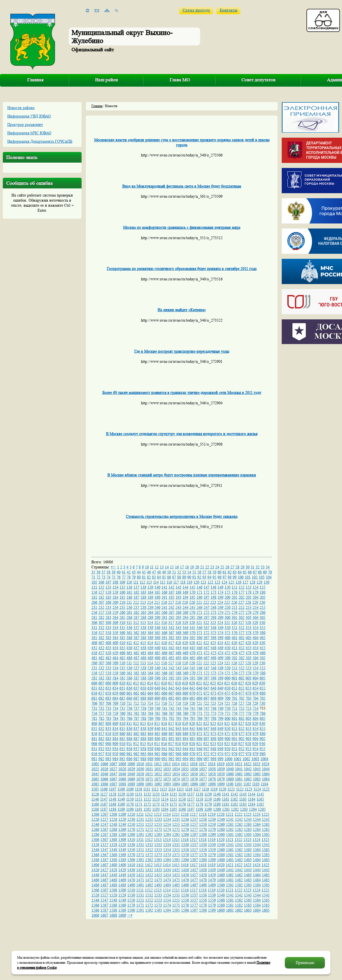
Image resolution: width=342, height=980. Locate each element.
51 (174, 572)
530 (262, 663)
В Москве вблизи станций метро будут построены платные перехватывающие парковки (182, 475)
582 (101, 678)
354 (256, 628)
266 (164, 612)
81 (144, 577)
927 (241, 744)
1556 (185, 900)
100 (241, 577)
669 (185, 693)
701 (234, 698)
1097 (203, 784)
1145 (260, 794)
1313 (158, 840)
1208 (113, 814)
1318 (203, 840)
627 (241, 683)
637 (136, 688)
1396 (185, 860)
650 (227, 688)
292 (171, 617)
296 (199, 617)
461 (129, 653)
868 (178, 734)
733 (108, 708)
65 (245, 572)
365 (157, 633)
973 (213, 754)
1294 (167, 834)
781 (94, 718)
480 (263, 653)
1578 (203, 905)
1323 (248, 840)
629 (255, 683)
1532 (149, 895)
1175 (173, 804)
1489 (122, 885)
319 (185, 622)
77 (124, 577)
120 (196, 582)
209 (115, 602)
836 (129, 728)
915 (157, 744)
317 (171, 622)
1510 (131, 890)
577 (242, 673)
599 (220, 678)
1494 (167, 885)
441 (164, 648)
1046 (104, 774)
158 (108, 592)
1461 (230, 875)
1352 (149, 850)
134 (115, 587)
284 (115, 617)
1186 (95, 809)
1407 (104, 865)
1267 (104, 829)
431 (94, 648)
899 (220, 739)
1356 (185, 850)
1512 (149, 890)
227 (241, 602)
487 (136, 658)
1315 (176, 840)
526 (234, 663)
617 (171, 683)
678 (249, 693)
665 (157, 693)
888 (143, 739)
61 (225, 572)
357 (101, 633)
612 (136, 683)
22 (207, 567)
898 (213, 739)
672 (206, 693)
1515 (176, 890)
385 (122, 638)
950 (227, 749)
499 (220, 658)
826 (234, 723)
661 (129, 693)
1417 (194, 865)
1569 (122, 905)
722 (206, 703)
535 (122, 668)
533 (108, 668)
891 (164, 739)
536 (129, 668)
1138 (199, 794)
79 (134, 577)
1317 (194, 840)
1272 (149, 829)
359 (115, 633)
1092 (158, 784)
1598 (203, 910)
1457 (194, 875)
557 (101, 673)
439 (150, 648)
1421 (230, 865)
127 (245, 582)
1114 (172, 789)
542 (171, 668)
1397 (194, 860)
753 (249, 708)
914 (150, 744)
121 (203, 582)
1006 (104, 764)
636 (129, 688)
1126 (95, 794)
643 (178, 688)
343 (178, 628)
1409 (122, 865)
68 (260, 572)
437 (136, 648)
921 (199, 744)
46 (149, 572)
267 (171, 612)
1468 (113, 880)
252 (242, 607)
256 (94, 612)
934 (115, 749)
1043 (257, 769)
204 (256, 597)
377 (242, 633)
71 (93, 577)
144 (185, 587)
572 (206, 673)
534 (115, 668)
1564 (257, 900)
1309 (122, 840)
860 (122, 734)
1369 (122, 855)
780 (263, 713)
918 (178, 744)
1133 (156, 794)
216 (164, 602)
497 (206, 658)
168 (178, 592)
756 (94, 713)
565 (157, 673)
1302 (239, 834)
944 (185, 749)
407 (101, 643)
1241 (230, 819)
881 (94, 739)
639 (150, 688)
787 (136, 718)
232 (101, 607)
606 (94, 683)
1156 (182, 799)
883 (108, 739)
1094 (176, 784)
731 (94, 708)
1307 (104, 840)
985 (122, 759)
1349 (122, 850)
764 (150, 713)
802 (242, 718)
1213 (158, 814)
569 (185, 673)
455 (263, 648)
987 (136, 759)
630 (262, 683)
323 (213, 622)
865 (157, 734)
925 (227, 744)
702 (242, 698)
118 (183, 582)
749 (220, 708)
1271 (140, 829)
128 (252, 582)
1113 (163, 789)
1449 (122, 875)
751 (234, 708)
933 (108, 749)
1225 (265, 814)
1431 (140, 870)
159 (115, 592)
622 (206, 683)
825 (227, 723)
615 (157, 683)
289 (150, 617)
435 (122, 648)
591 (164, 678)
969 (185, 754)
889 (150, 739)
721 (199, 703)
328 (248, 622)
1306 (95, 840)
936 (129, 749)
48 (159, 572)
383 (108, 638)
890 (157, 739)
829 (255, 723)
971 (199, 754)
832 (101, 728)
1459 (212, 875)
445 (192, 648)
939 (150, 749)
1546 (95, 900)
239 (150, 607)
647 (206, 688)
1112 (155, 789)
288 (143, 617)
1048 (122, 774)
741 (164, 708)
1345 (266, 845)
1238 (203, 819)
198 (213, 597)
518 (178, 663)
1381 (230, 855)
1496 (185, 885)
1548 (113, 900)
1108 (121, 789)
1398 (203, 860)
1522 (239, 890)
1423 (248, 865)
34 (268, 567)
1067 (113, 779)
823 (213, 723)
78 (129, 577)
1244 (257, 819)
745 (192, 708)
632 (101, 688)
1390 (131, 860)
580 (263, 673)
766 (164, 713)
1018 (212, 764)
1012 (158, 764)
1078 (212, 779)
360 (122, 633)
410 (122, 643)
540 (157, 668)
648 (213, 688)
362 (136, 633)
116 (169, 582)
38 (108, 572)
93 (204, 577)
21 (202, 567)
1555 (176, 900)
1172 (147, 804)
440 (157, 648)
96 (219, 577)
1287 (104, 834)
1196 (182, 809)
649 (220, 688)
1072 (158, 779)
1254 (167, 824)
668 (178, 693)
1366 (95, 855)
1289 (122, 834)
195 (192, 597)
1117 (197, 789)
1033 (167, 769)
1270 (131, 829)
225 (227, 602)
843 (178, 728)
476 (234, 653)
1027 (113, 769)
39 (114, 572)
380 (263, 633)
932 (101, 749)
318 (178, 622)
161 (129, 592)
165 (157, 592)
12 (157, 567)
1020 (230, 764)
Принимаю (305, 963)
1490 (131, 885)
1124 (257, 789)
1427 (104, 870)
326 (234, 622)
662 (136, 693)
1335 (176, 845)
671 (199, 693)
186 (129, 597)
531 (94, 668)
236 (129, 607)
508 (108, 663)
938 (143, 749)
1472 (149, 880)
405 (263, 638)
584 (115, 678)
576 (234, 673)
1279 (212, 829)
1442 (239, 870)
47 (154, 572)
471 (199, 653)
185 (122, 597)
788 (143, 718)
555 (263, 668)
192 (171, 597)
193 (178, 597)
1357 (194, 850)
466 (164, 653)
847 (206, 728)
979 (256, 754)
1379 (212, 855)
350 (227, 628)
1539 (212, 895)
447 (206, 648)
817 (171, 723)
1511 (140, 890)
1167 (104, 804)
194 (185, 597)
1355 (176, 850)
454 (256, 648)
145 (192, 587)
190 (157, 597)
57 (204, 572)
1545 (266, 895)
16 (177, 567)
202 (242, 597)
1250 (131, 824)
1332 (149, 845)
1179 (208, 804)
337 (136, 628)
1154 (165, 799)
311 (129, 622)
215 (157, 602)
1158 (199, 799)
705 (263, 698)
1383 (248, 855)
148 (213, 587)
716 (164, 703)
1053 (167, 774)
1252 (149, 824)
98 (230, 577)
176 (234, 592)
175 (227, 592)
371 (199, 633)
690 (157, 698)
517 (171, 663)
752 (242, 708)
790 (157, 718)
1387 (104, 860)
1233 (158, 819)
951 (234, 749)
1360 (221, 850)
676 (234, 693)
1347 (104, 850)
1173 (156, 804)
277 (242, 612)
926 (234, 744)
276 (234, 612)
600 (227, 678)
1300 (221, 834)
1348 (113, 850)
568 (178, 673)
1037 (203, 769)
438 (143, 648)
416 (164, 643)
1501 (230, 885)
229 (255, 602)
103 (262, 577)
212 (136, 602)
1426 (95, 870)
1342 (239, 845)
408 (108, 643)
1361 (230, 850)
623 (213, 683)
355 (263, 628)
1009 (131, 764)
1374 (167, 855)
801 (234, 718)
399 (220, 638)
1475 (176, 880)
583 (108, 678)
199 (220, 597)
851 (234, 728)
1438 (203, 870)
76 (119, 577)
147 (206, 587)
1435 (176, 870)
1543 (248, 895)
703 (249, 698)
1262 (239, 824)
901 (234, 739)
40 (119, 572)
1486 (95, 885)
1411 (140, 865)
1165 (260, 799)
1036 (194, 769)
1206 (95, 814)
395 (192, 638)
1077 (203, 779)
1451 (140, 875)
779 (256, 713)
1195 (173, 809)
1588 (113, 910)
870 (192, 734)
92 (199, 577)
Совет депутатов (258, 80)
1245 (266, 819)
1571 (140, 905)
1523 (248, 890)
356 (94, 633)
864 (150, 734)
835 (122, 728)
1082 (248, 779)
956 (94, 754)
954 (256, 749)
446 (199, 648)
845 (192, 728)
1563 (248, 900)
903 (249, 739)
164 (150, 592)
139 (150, 587)
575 (227, 673)
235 (122, 607)
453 (249, 648)
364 (150, 633)
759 (115, 713)
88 (179, 577)
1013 (167, 764)
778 (249, 713)
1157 (191, 799)
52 (179, 572)
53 (184, 572)
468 (178, 653)
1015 (185, 764)
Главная (35, 80)
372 (206, 633)
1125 (266, 789)
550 (227, 668)
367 (171, 633)
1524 (256, 890)
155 (263, 587)
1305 (266, 834)
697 (206, 698)
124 (224, 582)
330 (262, 622)
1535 (176, 895)
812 (136, 723)
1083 (257, 779)
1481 (230, 880)
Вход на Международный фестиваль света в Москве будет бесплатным (182, 186)
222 (206, 602)
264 (150, 612)
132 (101, 587)
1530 (131, 895)
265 (157, 612)
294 (185, 617)
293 (178, 617)
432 (101, 648)
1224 (256, 814)
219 (185, 602)
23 (212, 567)
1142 (234, 794)
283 (108, 617)
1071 (149, 779)
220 (192, 602)
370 (192, 633)
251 (234, 607)
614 (150, 683)
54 (189, 572)
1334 (167, 845)
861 (129, 734)
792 (171, 718)
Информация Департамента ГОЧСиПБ (40, 141)
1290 (131, 834)
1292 (149, 834)
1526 (95, 895)
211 (129, 602)
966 (164, 754)
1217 (194, 814)
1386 (95, 860)
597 (206, 678)
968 (178, 754)
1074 (176, 779)
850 (227, 728)
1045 (95, 774)
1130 (130, 794)
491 (164, 658)
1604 (257, 910)
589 (150, 678)
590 (157, 678)
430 (262, 643)
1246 (95, 824)
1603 (248, 910)
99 (235, 577)
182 (101, 597)
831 (94, 728)
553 (249, 668)
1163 (243, 799)
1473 (158, 880)
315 (157, 622)
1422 (239, 865)
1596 (185, 910)
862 (136, 734)
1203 (244, 809)
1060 (230, 774)
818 (178, 723)
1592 (149, 910)
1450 (131, 875)
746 (199, 708)
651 (234, 688)
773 (213, 713)
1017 (203, 764)
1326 (95, 845)
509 (115, 663)
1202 (235, 809)
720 (192, 703)
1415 (176, 865)
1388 (113, 860)
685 (122, 698)
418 (178, 643)
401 (234, 638)
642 (171, 688)
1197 (191, 809)
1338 (203, 845)
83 (154, 577)
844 (185, 728)
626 (234, 683)
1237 (194, 819)
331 (94, 628)
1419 (212, 865)
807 (101, 723)
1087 (113, 784)
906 (94, 744)
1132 (147, 794)
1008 (122, 764)
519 (185, 663)
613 (143, 683)
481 (94, 658)
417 (171, 643)
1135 (173, 794)
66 (250, 572)
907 (101, 744)
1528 (113, 895)
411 (129, 643)
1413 (158, 865)
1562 (239, 900)
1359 (212, 850)
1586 (95, 910)
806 (94, 723)
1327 (104, 845)
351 (234, 628)
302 (242, 617)
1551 (140, 900)
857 (101, 734)
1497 (194, 885)
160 (122, 592)
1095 (185, 784)
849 (220, 728)
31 (253, 567)
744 (185, 708)
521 (199, 663)
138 (143, 587)
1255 (176, 824)
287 (136, 617)
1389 (122, 860)
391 (164, 638)
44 (139, 572)
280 (263, 612)
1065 (95, 779)
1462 (239, 875)
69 (265, 572)
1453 (158, 875)
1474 (167, 880)
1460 (221, 875)
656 (94, 693)
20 (197, 567)
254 (256, 607)
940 (157, 749)
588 (143, 678)
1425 (265, 865)
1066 (104, 779)
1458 (203, 875)
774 (220, 713)
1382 (239, 855)
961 (129, 754)
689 (150, 698)
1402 (239, 860)
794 (185, 718)
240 (157, 607)
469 (185, 653)
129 (259, 582)
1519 (212, 890)
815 (157, 723)
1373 (158, 855)
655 (263, 688)
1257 (194, 824)
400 (227, 638)
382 (101, 638)
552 (242, 668)
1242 (239, 819)
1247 (104, 824)
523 (213, 663)
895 (192, 739)
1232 (149, 819)
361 (129, 633)
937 (136, 749)
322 (206, 622)
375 (227, 633)
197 (206, 597)
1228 (113, 819)
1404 (257, 860)
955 (263, 749)
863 (143, 734)
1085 (95, 784)
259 (115, 612)
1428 (113, 870)
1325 (265, 840)
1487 (104, 885)
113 (149, 582)
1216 (185, 814)
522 (206, 663)
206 (94, 602)
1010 (140, 764)
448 (213, 648)
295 (192, 617)
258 (108, 612)
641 (164, 688)
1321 (230, 840)
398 (213, 638)
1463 (248, 875)
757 (101, 713)
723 (213, 703)
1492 (149, 885)
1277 (194, 829)
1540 (221, 895)
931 (94, 749)
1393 (158, 860)
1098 (212, 784)
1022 (248, 764)
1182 (234, 804)
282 (101, 617)
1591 (140, 910)
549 (220, 668)
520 (192, 663)
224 (220, 602)
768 (178, 713)
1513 (158, 890)
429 (255, 643)
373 (213, 633)
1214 (167, 814)
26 (227, 567)
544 (185, 668)
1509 (122, 890)
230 (262, 602)
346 (199, 628)
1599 (212, 910)
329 (255, 622)
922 (206, 744)
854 (256, 728)
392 (171, 638)
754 (256, 708)
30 (248, 567)
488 (143, 658)
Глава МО (180, 80)
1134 (165, 794)
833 (108, 728)
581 (94, 678)
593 (178, 678)
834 (115, 728)
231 (94, 607)
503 (249, 658)
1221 (230, 814)
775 (227, 713)
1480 (221, 880)
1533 (158, 895)
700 (227, 698)
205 (263, 597)
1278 (203, 829)
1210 (131, 814)
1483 (248, 880)
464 (150, 653)
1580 (221, 905)
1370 (131, 855)
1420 (221, 865)
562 (136, 673)
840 (157, 728)
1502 (239, 885)
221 (199, 602)
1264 (257, 824)
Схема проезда (196, 10)
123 (217, 582)
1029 (131, 769)
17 (182, 567)
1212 (149, 814)
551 (234, 668)
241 (164, 607)
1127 (104, 794)
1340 (221, 845)
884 (115, 739)
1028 (122, 769)
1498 (203, 885)
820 (192, 723)
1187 (104, 809)
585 (122, 678)
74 (108, 577)
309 (115, 622)
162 (136, 592)
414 (150, 643)
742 (171, 708)
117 (176, 582)
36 (98, 572)
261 (129, 612)
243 (178, 607)
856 (94, 734)
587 (136, 678)
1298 (203, 834)
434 (115, 648)
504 (256, 658)
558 (108, 673)
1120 (222, 789)
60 (219, 572)
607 (101, 683)
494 (185, 658)
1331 (140, 845)
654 (256, 688)
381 (94, 638)
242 (171, 607)
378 (249, 633)
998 (213, 759)
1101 (238, 784)
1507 (104, 890)
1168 (113, 804)
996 (199, 759)
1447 (104, 875)
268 (178, 612)
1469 (122, 880)
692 (171, 698)
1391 (140, 860)
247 (206, 607)
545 (192, 668)
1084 (266, 779)
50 (169, 572)
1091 (149, 784)
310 (122, 622)
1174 (165, 804)
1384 (257, 855)
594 (185, 678)
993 (178, 759)
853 (249, 728)
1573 (158, 905)
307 (101, 622)
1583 (248, 905)
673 (213, 693)
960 (122, 754)
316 (164, 622)
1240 (221, 819)
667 (171, 693)
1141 (226, 794)
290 (157, 617)
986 (129, 759)
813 (143, 723)
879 (256, 734)
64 (240, 572)
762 (136, 713)
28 (237, 567)
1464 (257, 875)
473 (213, 653)
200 (227, 597)
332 (101, 628)
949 (220, 749)
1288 (113, 834)
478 (249, 653)
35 (93, 572)
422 (206, 643)
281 (94, 617)
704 (256, 698)
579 (256, 673)
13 (162, 567)
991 (164, 759)
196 (199, 597)
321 (199, 622)
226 (234, 602)
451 (234, 648)
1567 (104, 905)
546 (199, 668)
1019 (221, 764)
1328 (113, 845)
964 (150, 754)
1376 (185, 855)
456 (94, 653)
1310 (131, 840)
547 (206, 668)
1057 (203, 774)
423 (213, 643)
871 (199, 734)
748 (213, 708)
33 (263, 567)
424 (220, 643)
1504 (257, 885)
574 (220, 673)
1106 (104, 789)
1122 (240, 789)
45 (144, 572)
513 (143, 663)
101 (248, 577)
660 (122, 693)
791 (164, 718)
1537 (194, 895)
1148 (113, 799)
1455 (176, 875)
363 (143, 633)
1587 (104, 910)
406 (94, 643)
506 (94, 663)
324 (220, 622)
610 (122, 683)
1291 (140, 834)
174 (220, 592)
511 (129, 663)
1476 (185, 880)
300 (227, 617)
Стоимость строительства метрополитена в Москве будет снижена (182, 516)
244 (185, 607)
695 (192, 698)
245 (192, 607)
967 (171, 754)
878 (249, 734)
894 (185, 739)
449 (220, 648)
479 (256, 653)
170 (192, 592)
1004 (264, 759)
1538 (203, 895)
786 (129, 718)
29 (242, 567)
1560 (221, 900)
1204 (253, 809)
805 (263, 718)
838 (143, 728)
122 (210, 582)
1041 (239, 769)
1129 (121, 794)
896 (199, 739)
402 (242, 638)
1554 (167, 900)
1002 (246, 759)
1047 (113, 774)
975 (227, 754)
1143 (243, 794)
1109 (130, 789)
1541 (230, 895)
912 (136, 744)
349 (220, 628)
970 (192, 754)
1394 (167, 860)
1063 (257, 774)
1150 (130, 799)
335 (122, 628)
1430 (131, 870)
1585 (266, 905)
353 (249, 628)
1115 (180, 789)
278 (249, 612)
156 (94, 592)
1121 (231, 789)
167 (171, 592)
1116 (189, 789)
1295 (176, 834)
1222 (239, 814)
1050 (140, 774)
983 (108, 759)
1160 (217, 799)
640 (157, 688)
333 (108, 628)
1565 (266, 900)
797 (206, 718)
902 (242, 739)
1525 (265, 890)
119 (190, 582)
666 (164, 693)
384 (115, 638)
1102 (247, 784)
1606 (95, 915)
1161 (226, 799)
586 (129, 678)
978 (249, 754)
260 (122, 612)
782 (101, 718)
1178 (199, 804)
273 (213, 612)
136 (129, 587)
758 (108, 713)
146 (199, 587)
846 (199, 728)
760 (122, 713)
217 (171, 602)
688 (143, 698)
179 (256, 592)
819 (185, 723)
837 (136, 728)
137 (136, 587)
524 (220, 663)
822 (206, 723)
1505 (266, 885)
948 (213, 749)
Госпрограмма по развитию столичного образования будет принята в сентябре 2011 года (182, 269)
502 (242, 658)
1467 (104, 880)
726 (234, 703)
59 (214, 572)
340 (157, 628)
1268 (113, 829)
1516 (185, 890)
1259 (212, 824)
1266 (95, 829)
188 (143, 597)
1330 (131, 845)
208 (108, 602)
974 (220, 754)
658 (108, 693)
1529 (122, 895)
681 (94, 698)
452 (242, 648)
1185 (260, 804)
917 (171, 744)
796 (199, 718)
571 (199, 673)
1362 (239, 850)
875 (227, 734)
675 (227, 693)
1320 (221, 840)
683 (108, 698)
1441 (230, 870)
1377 (194, 855)
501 (234, 658)
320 (192, 622)
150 (227, 587)
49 (164, 572)
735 (122, 708)
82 (149, 577)
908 (108, 744)
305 (263, 617)
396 (199, 638)
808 (108, 723)
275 (227, 612)
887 (136, 739)
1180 (217, 804)
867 (171, 734)
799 (220, 718)
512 (136, 663)
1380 (221, 855)
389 (150, 638)
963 (143, 754)
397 (206, 638)
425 (227, 643)
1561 (230, 900)
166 (164, 592)
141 (164, 587)
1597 (194, 910)
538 (143, 668)
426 (234, 643)
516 (164, 663)
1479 (212, 880)
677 (242, 693)
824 (220, 723)
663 (143, 693)
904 (256, 739)
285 (122, 617)
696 (199, 698)
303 (249, 617)
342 (171, 628)
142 (171, 587)
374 (220, 633)
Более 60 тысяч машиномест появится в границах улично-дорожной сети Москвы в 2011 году (182, 393)
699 (220, 698)
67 (255, 572)
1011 (149, 764)
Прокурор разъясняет (25, 124)
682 (101, 698)
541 (164, 668)
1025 (95, 769)
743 (178, 708)
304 (256, 617)
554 (256, 668)
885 (122, 739)
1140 (217, 794)
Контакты (229, 10)
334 (115, 628)
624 (220, 683)
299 (220, 617)
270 (192, 612)
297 (206, 617)
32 (258, 567)
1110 (138, 789)
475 (227, 653)
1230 (131, 819)
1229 (122, 819)
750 (227, 708)
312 (136, 622)
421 (199, 643)
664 (150, 693)
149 (220, 587)
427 (241, 643)
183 (108, 597)
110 (129, 582)
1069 (131, 779)
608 (108, 683)
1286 (95, 834)
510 (122, 663)
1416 (185, 865)
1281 (230, 829)
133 (108, 587)
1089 (131, 784)
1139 (208, 794)
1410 (131, 865)
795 (192, 718)
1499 (212, 885)
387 (136, 638)
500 (227, 658)
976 (234, 754)
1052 (158, 774)
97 (225, 577)
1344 (257, 845)
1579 (212, 905)
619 (185, 683)
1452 (149, 875)
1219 (212, 814)
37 (103, 572)
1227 (104, 819)
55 (194, 572)
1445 (266, 870)
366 (164, 633)
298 (213, 617)
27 (232, 567)
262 (136, 612)
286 (129, 617)
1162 (234, 799)
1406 (95, 865)
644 (185, 688)
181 (94, 597)
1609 (122, 915)
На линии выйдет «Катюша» (182, 310)
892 (171, 739)
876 (234, 734)
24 (217, 567)
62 (230, 572)
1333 (158, 845)
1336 (185, 845)
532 (101, 668)
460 (122, 653)
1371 (140, 855)
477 (242, 653)
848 (213, 728)
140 (157, 587)
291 (164, 617)
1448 (113, 875)
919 (185, 744)
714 (150, 703)
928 (248, 744)
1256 (185, 824)
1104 (264, 784)
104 (269, 577)
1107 (113, 789)
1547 (104, 900)
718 (178, 703)
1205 (262, 809)
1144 (252, 794)
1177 (191, 804)
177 (242, 592)
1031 (149, 769)
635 (122, 688)
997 (206, 759)
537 (136, 668)
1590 (131, 910)
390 (157, 638)
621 (199, 683)
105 (94, 582)
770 (192, 713)
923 (213, 744)
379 (256, 633)
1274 (167, 829)
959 (115, 754)
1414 (167, 865)
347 (206, 628)
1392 (149, 860)
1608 (113, 915)
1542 (239, 895)
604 (256, 678)
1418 (203, 865)
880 (263, 734)
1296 (185, 834)
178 (249, 592)
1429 (122, 870)
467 (171, 653)
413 (143, 643)
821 (199, 723)
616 (164, 683)
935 (122, 749)
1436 (185, 870)
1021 (239, 764)
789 (150, 718)
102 (255, 577)
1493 (158, 885)
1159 (208, 799)
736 (129, 708)
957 (101, 754)
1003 (255, 759)
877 (242, 734)
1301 (230, 834)
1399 (212, 860)
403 (249, 638)
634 (115, 688)
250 (227, 607)
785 (122, 718)
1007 (113, 764)
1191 (139, 809)
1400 (221, 860)
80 (139, 577)
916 (164, 744)
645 (192, 688)
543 (178, 668)
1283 (248, 829)
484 (115, 658)
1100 (230, 784)
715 (157, 703)
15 (172, 567)
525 (227, 663)
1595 (176, 910)
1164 (252, 799)
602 (242, 678)
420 (192, 643)
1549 (122, 900)
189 (150, 597)
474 (220, 653)
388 (143, 638)
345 (192, 628)
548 (213, 668)
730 (262, 703)
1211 (140, 814)
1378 (203, 855)
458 (108, 653)
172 (206, 592)
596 (199, 678)
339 (150, 628)
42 (129, 572)
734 (115, 708)
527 (241, 663)
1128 (113, 794)
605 (263, 678)
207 (101, 602)
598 (213, 678)
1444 (257, 870)
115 (163, 582)
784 (115, 718)
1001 (237, 759)
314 (150, 622)
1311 (140, 840)
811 (129, 723)
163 (143, 592)
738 (143, 708)
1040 (230, 769)
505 (263, 658)
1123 (249, 789)
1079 (221, 779)
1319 (212, 840)
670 (192, 693)
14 (167, 567)
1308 (113, 840)
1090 (140, 784)
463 (143, 653)
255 (263, 607)
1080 (230, 779)
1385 (266, 855)
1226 (95, 819)
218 (178, 602)
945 (192, 749)
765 (157, 713)
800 (227, 718)
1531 (140, 895)
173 (213, 592)
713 (143, 703)
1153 (156, 799)
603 (249, 678)
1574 (167, 905)
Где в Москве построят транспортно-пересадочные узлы (182, 351)
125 (231, 582)
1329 (122, 845)
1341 (230, 845)
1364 (257, 850)
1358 (203, 850)
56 (199, 572)
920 (192, 744)
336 (129, 628)
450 (227, 648)
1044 (266, 769)
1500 (221, 885)
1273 (158, 829)
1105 (95, 789)
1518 (203, 890)
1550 (131, 900)
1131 (139, 794)
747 (206, 708)
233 (108, 607)
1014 (176, 764)
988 (143, 759)
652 (242, 688)
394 (185, 638)
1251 (140, 824)
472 (206, 653)
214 (150, 602)
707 (101, 703)
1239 (212, 819)
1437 (194, 870)
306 (94, 622)
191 (164, 597)
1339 (212, 845)
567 (171, 673)
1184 (252, 804)
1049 (131, 774)
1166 (95, 804)
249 (220, 607)
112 (142, 582)
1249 (122, 824)
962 (136, 754)
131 (94, 587)
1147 (104, 799)
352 (242, 628)
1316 (185, 840)
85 (164, 577)
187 (136, 597)
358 (108, 633)
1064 (266, 774)
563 (143, 673)
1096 (194, 784)
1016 (194, 764)
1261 (230, 824)
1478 (203, 880)
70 (270, 572)
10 (147, 567)
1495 (176, 885)
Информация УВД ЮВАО (29, 116)
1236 (185, 819)
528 (248, 663)
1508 (113, 890)
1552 (149, 900)
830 (262, 723)
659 (115, 693)
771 (199, 713)
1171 (139, 804)
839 (150, 728)
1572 (149, 905)
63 (235, 572)
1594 (167, 910)
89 (184, 577)
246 (199, 607)
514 (150, 663)
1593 (158, 910)
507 (101, 663)
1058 (212, 774)
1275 (176, 829)
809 (115, 723)
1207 (104, 814)
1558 (203, 900)
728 (248, 703)
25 (222, 567)
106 (101, 582)
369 (185, 633)
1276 (185, 829)
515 (157, 663)
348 (213, 628)
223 (213, 602)
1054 (176, 774)
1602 (239, 910)
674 (220, 693)
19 (192, 567)
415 (157, 643)
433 (108, 648)
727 (241, 703)
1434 (167, 870)
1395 (176, 860)
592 (171, 678)
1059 (221, 774)
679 (256, 693)
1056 (194, 774)
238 (143, 607)
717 (171, 703)
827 (241, 723)
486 (129, 658)
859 (115, 734)
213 (143, 602)
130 (266, 582)
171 (199, 592)
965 (157, 754)
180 (263, 592)
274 (220, 612)
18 (187, 567)
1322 (239, 840)
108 (115, 582)
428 (248, 643)
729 (255, 703)
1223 (248, 814)
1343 (248, 845)
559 (115, 673)
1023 (256, 764)
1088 (122, 784)
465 (157, 653)
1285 (266, 829)
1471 (140, 880)
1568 (113, 905)
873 (213, 734)
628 (248, 683)
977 (242, 754)
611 (129, 683)
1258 (203, 824)
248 (213, 607)
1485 (266, 880)
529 (255, 663)
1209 (122, 814)
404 (256, 638)
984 (115, 759)
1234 (167, 819)
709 (115, 703)
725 (227, 703)
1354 (167, 850)
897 (206, 739)
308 (108, 622)
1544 (257, 895)
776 (234, 713)
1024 (265, 764)
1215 (176, 814)
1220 (221, 814)
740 (157, 708)
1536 (185, 895)
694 (185, 698)
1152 (147, 799)
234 (115, 607)
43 (134, 572)
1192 (147, 809)
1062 (248, 774)
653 (249, 688)
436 (129, 648)
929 (255, 744)
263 (143, 612)
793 (178, 718)
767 (171, 713)
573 (213, 673)
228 (248, 602)
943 (178, 749)
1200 (217, 809)
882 (101, 739)
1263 (248, 824)
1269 (122, 829)
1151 (139, 799)
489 (150, 658)
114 (156, 582)
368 (178, 633)
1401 (230, 860)
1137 (191, 794)
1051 (149, 774)
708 (108, 703)
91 (194, 577)
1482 (239, 880)
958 (108, 754)
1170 (130, 804)
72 (98, 577)
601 (234, 678)
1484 (257, 880)
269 (185, 612)
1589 (122, 910)
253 (249, 607)
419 (185, 643)
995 (192, 759)
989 (150, 759)
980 (263, 754)
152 (242, 587)
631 (94, 688)
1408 (113, 865)
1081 (239, 779)
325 (227, 622)
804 (256, 718)
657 (101, 693)
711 (129, 703)
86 (169, 577)
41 (124, 572)
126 (238, 582)
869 (185, 734)
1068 (122, 779)
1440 (221, 870)
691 (164, 698)
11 (152, 567)
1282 (239, 829)
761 (129, 713)
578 (249, 673)
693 (178, 698)
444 (185, 648)
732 (101, 708)
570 (192, 673)
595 (192, 678)
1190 (130, 809)
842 (171, 728)
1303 (248, 834)
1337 (194, 845)
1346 (95, 850)
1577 (194, 905)
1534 (167, 895)
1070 (140, 779)
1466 (95, 880)
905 (263, 739)
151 (234, 587)
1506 (95, 890)
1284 (257, 829)
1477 (194, 880)
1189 (121, 809)
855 (263, 728)
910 (122, 744)
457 (101, 653)
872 (206, 734)
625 (227, 683)
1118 (205, 789)
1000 (228, 759)
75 (114, 577)
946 (199, 749)
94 (209, 577)
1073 (167, 779)
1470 (131, 880)
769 (185, 713)
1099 (221, 784)
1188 (113, 809)
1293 (158, 834)
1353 (158, 850)
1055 (185, 774)
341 (164, 628)
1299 (212, 834)
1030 (140, 769)
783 (108, 718)
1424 (256, 865)
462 (136, 653)
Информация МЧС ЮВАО (29, 133)
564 (150, 673)
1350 (131, 850)
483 (108, 658)
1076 (194, 779)
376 (234, 633)
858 (108, 734)
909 (115, 744)
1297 (194, 834)
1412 (149, 865)
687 (136, 698)
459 (115, 653)
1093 (167, 784)
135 (122, 587)
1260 (221, 824)
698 (213, 698)
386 (129, 638)
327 (241, 622)
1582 (239, 905)
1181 (226, 804)
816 (164, 723)
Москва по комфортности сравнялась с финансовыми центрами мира (182, 227)
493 (178, 658)
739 (150, 708)
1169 (121, 804)
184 (115, 597)
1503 (248, 885)
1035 (185, 769)
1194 (165, 809)
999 (220, 759)
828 (248, 723)
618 (178, 683)
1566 (95, 905)
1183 (243, 804)
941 (164, 749)
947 (206, 749)
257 (101, 612)
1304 (257, 834)
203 (249, 597)
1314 (167, 840)
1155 (173, 799)
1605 (266, 910)
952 (242, 749)
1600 (221, 910)
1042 (248, 769)
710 (122, 703)
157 (101, 592)
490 (157, 658)
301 (234, 617)
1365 (266, 850)
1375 (176, 855)
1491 (140, 885)
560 (122, 673)
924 (220, 744)
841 (164, 728)
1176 (182, 804)
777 (242, 713)
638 (143, 688)
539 (150, 668)
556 (94, 673)
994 (185, 759)
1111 (147, 789)
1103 (256, 784)
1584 (257, 905)
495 (192, 658)
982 (101, 759)
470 (192, 653)
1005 (95, 764)
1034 (176, 769)
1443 (248, 870)
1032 (158, 769)
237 (136, 607)
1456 (185, 875)
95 (214, 577)
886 (129, 739)
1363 (248, 850)
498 (213, 658)
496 (199, 658)
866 (164, 734)
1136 (182, 794)
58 (209, 572)
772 (206, 713)
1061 (239, 774)
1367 (104, 855)
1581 (230, 905)
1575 (176, 905)
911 (129, 744)
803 (249, 718)
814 (150, 723)
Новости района (21, 108)
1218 (203, 814)
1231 (140, 819)
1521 (230, 890)
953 (249, 749)
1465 (266, 875)
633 (108, 688)
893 (178, 739)
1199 (208, 809)
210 (122, 602)
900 (227, 739)
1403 (248, 860)
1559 (212, 900)
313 (143, 622)
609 (115, 683)
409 (115, 643)
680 (263, 693)
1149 (121, 799)
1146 (95, 799)
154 (256, 587)
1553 (158, 900)
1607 (104, 915)
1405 (266, 860)
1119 (214, 789)
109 (122, 582)
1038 (212, 769)
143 (178, 587)
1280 (221, 829)
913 (143, 744)
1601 (230, 910)
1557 (194, 900)
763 (143, 713)
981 (94, 759)
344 (185, 628)
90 (189, 577)
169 (185, 592)
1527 (104, 895)
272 (206, 612)
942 (171, 749)
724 (220, 703)
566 (164, 673)
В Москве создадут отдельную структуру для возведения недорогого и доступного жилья (182, 434)
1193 (156, 809)
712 (136, 703)
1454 (167, 875)
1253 (158, 824)
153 (249, 587)
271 (199, 612)
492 (171, 658)
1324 (256, 840)
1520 (221, 890)
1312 (149, 840)
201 (234, 597)
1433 (158, 870)
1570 (131, 905)
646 (199, 688)
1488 (113, 885)
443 (178, 648)
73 (103, 577)
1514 (167, 890)
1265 (266, 824)
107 (108, 582)
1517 (194, 890)
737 (136, 708)
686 (129, 698)
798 (213, 718)
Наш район (106, 80)
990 (157, 759)
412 (136, 643)
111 (136, 582)
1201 (226, 809)
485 (122, 658)
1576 (185, 905)
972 (206, 754)
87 (174, 577)
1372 (149, 855)
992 (171, 759)
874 (220, 734)
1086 (104, 784)
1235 (176, 819)
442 (171, 648)
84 (159, 577)
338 (143, 628)
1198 (199, 809)
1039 (221, 769)
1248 (113, 824)
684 (115, 698)
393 (178, 638)
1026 (104, 769)
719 (185, 703)
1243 (248, 819)
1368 (113, 855)
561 (129, 673)
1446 (95, 875)
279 (256, 612)
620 (192, 683)
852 (242, 728)
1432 (149, 870)
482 (101, 658)
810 (122, 723)
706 (94, 703)
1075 (185, 779)
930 (262, 744)
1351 (140, 850)
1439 (212, 870)
